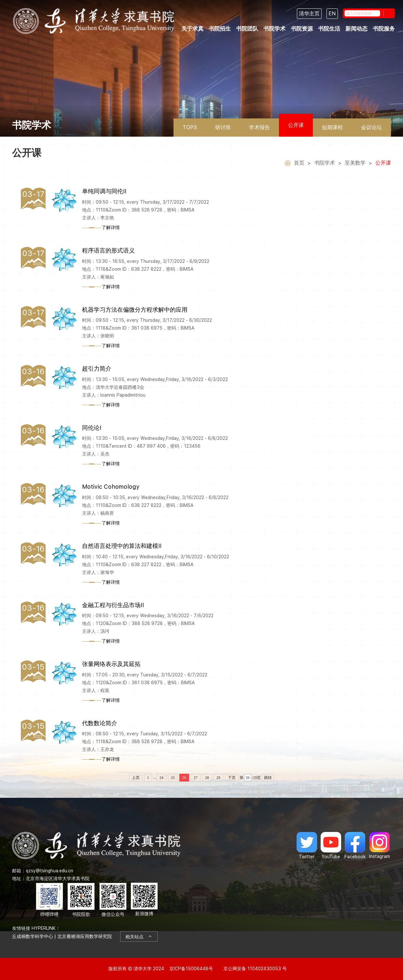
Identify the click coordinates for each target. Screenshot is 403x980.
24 (161, 778)
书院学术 (274, 29)
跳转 (268, 778)
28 (207, 778)
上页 (136, 778)
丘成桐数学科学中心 (33, 936)
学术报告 (259, 127)
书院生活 (329, 29)
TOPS (190, 127)
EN (332, 14)
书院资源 (302, 29)
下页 (232, 778)
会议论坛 (371, 127)
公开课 (296, 125)
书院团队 (247, 29)
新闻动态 (356, 29)
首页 (299, 164)
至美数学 (355, 164)
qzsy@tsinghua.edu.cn (49, 871)
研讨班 (223, 127)
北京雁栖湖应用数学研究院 (85, 936)
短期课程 (332, 127)
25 (173, 778)
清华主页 (309, 14)
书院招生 (220, 29)
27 (196, 778)
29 (218, 778)
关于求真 (192, 29)
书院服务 (384, 29)
